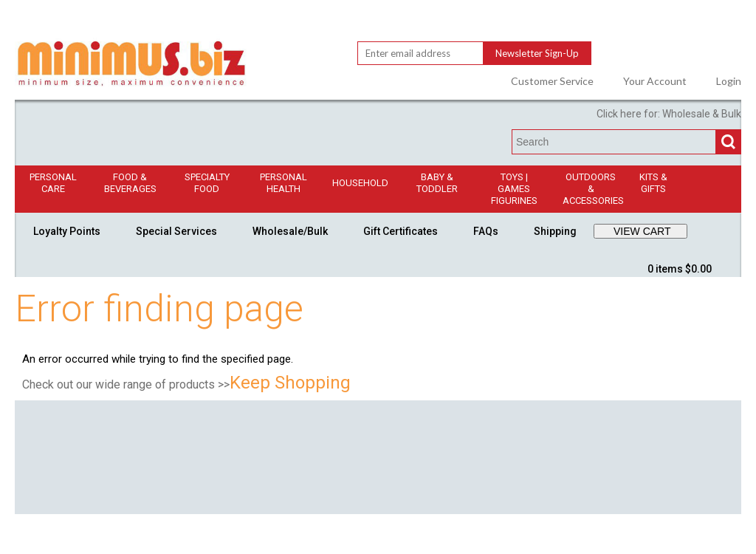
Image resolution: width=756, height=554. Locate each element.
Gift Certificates (401, 231)
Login (729, 81)
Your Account (655, 81)
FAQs (486, 231)
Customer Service (552, 81)
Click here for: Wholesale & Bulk (669, 114)
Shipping (555, 231)
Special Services (176, 231)
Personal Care (53, 183)
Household (360, 183)
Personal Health (283, 183)
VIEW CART (642, 231)
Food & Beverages (130, 183)
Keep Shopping (290, 383)
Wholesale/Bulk (290, 231)
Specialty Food (207, 183)
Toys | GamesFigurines (514, 189)
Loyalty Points (67, 231)
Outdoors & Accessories (593, 189)
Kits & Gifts (653, 183)
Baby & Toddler (437, 183)
